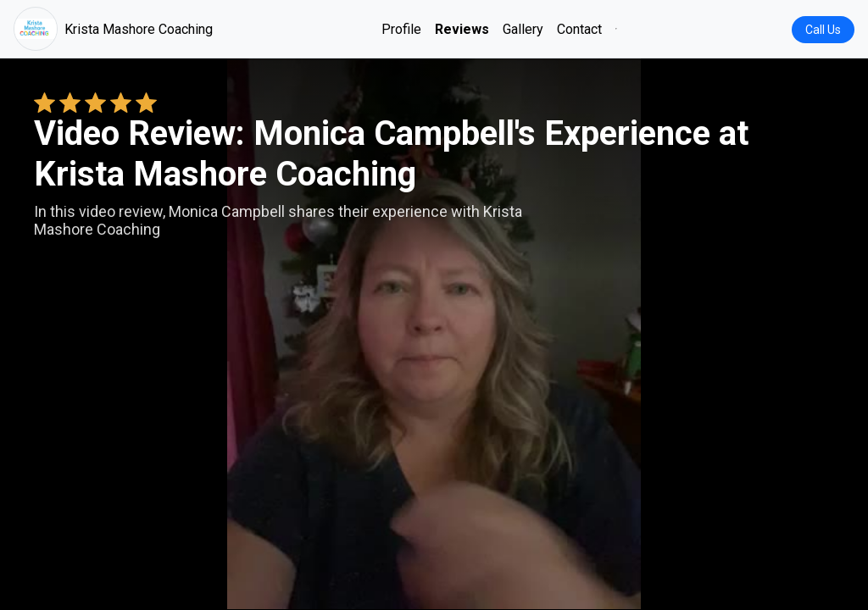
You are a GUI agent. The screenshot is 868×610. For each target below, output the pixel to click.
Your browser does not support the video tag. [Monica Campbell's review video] (434, 334)
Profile (401, 29)
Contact (579, 29)
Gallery (523, 29)
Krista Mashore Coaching (113, 29)
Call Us (823, 30)
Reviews (462, 29)
